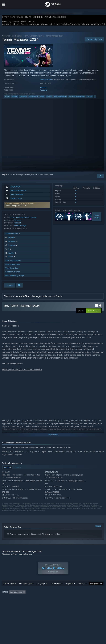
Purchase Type (25, 589)
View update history (13, 262)
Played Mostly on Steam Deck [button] (85, 598)
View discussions (12, 270)
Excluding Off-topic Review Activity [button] (44, 598)
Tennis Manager (20, 227)
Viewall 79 (97, 218)
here (48, 536)
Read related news (13, 266)
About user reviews (9, 556)
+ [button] (95, 98)
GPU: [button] (33, 601)
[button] (27, 206)
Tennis (42, 98)
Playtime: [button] (65, 598)
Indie (12, 219)
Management (33, 98)
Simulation (23, 98)
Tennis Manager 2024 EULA (16, 208)
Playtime (69, 589)
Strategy (15, 98)
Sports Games (17, 38)
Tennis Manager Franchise (34, 38)
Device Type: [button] (45, 601)
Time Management (60, 98)
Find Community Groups (15, 277)
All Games (6, 38)
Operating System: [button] (10, 601)
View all (98, 528)
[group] (53, 599)
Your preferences (25, 556)
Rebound (43, 89)
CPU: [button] (24, 601)
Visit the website (13, 235)
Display (82, 589)
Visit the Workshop (13, 273)
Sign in (5, 176)
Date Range (56, 589)
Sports (7, 98)
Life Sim (90, 98)
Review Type (9, 589)
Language (41, 589)
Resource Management (77, 98)
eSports (49, 98)
